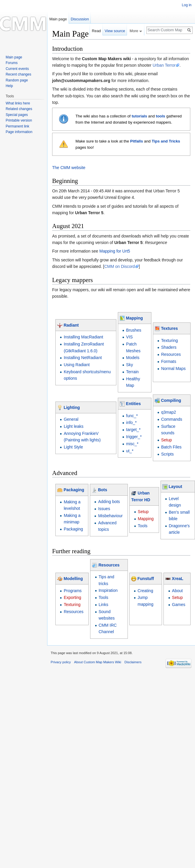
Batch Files (171, 447)
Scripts (167, 454)
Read (96, 31)
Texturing (170, 340)
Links (104, 605)
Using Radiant (77, 365)
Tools (143, 526)
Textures (169, 328)
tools (161, 116)
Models (133, 358)
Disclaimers (133, 662)
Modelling (73, 579)
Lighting (72, 407)
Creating (145, 591)
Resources (171, 354)
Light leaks (73, 426)
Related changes (19, 109)
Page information (19, 132)
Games (179, 605)
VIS (129, 337)
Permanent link (17, 126)
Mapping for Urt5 (115, 251)
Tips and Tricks (166, 141)
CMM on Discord (120, 266)
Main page (58, 19)
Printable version (19, 120)
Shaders (169, 347)
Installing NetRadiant (83, 358)
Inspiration (108, 590)
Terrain (132, 372)
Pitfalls (137, 141)
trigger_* (134, 437)
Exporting (72, 597)
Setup (167, 440)
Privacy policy (61, 662)
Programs (73, 591)
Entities (134, 404)
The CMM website (69, 168)
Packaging (74, 490)
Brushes (134, 330)
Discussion (80, 19)
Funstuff (146, 579)
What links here (18, 103)
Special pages (17, 115)
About (177, 591)
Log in (187, 5)
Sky (129, 365)
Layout (175, 487)
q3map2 (169, 412)
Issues (104, 509)
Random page (17, 80)
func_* (132, 416)
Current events (17, 69)
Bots (103, 490)
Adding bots (109, 502)
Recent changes (18, 74)
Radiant (71, 325)
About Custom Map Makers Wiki (98, 662)
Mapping (135, 318)
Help (9, 86)
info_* (131, 422)
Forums (12, 63)
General (71, 419)
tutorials (139, 116)
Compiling (171, 400)
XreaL (177, 579)
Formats (169, 361)
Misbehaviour (110, 516)
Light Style (73, 447)
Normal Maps (173, 369)
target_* (133, 430)
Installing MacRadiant (83, 337)
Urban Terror (164, 65)
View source (115, 31)
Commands (172, 419)
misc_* (132, 444)
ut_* (130, 451)
